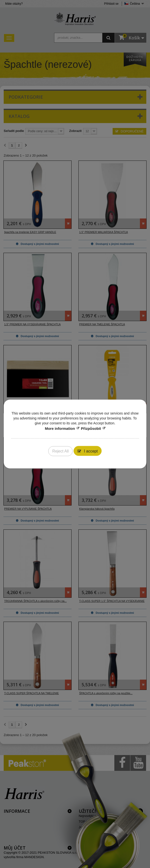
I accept (90, 451)
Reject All (61, 451)
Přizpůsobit (91, 428)
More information (60, 428)
